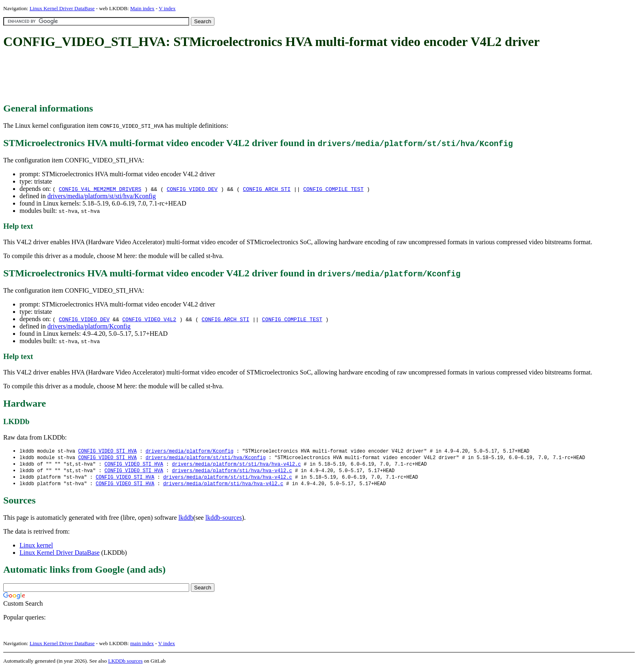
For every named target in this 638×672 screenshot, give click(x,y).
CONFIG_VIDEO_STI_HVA (107, 451)
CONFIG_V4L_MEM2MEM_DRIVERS (100, 189)
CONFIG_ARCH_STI (267, 189)
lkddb (186, 520)
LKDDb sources (126, 663)
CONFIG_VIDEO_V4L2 (150, 319)
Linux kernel (36, 548)
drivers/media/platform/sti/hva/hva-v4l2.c (232, 472)
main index (142, 646)
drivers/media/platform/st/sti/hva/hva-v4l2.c (236, 465)
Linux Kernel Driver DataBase (62, 8)
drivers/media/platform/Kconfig (89, 326)
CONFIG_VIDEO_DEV (192, 189)
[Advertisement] (151, 77)
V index (167, 8)
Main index (142, 8)
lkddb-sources (224, 520)
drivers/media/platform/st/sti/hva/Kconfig (102, 196)
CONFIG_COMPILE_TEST (333, 189)
